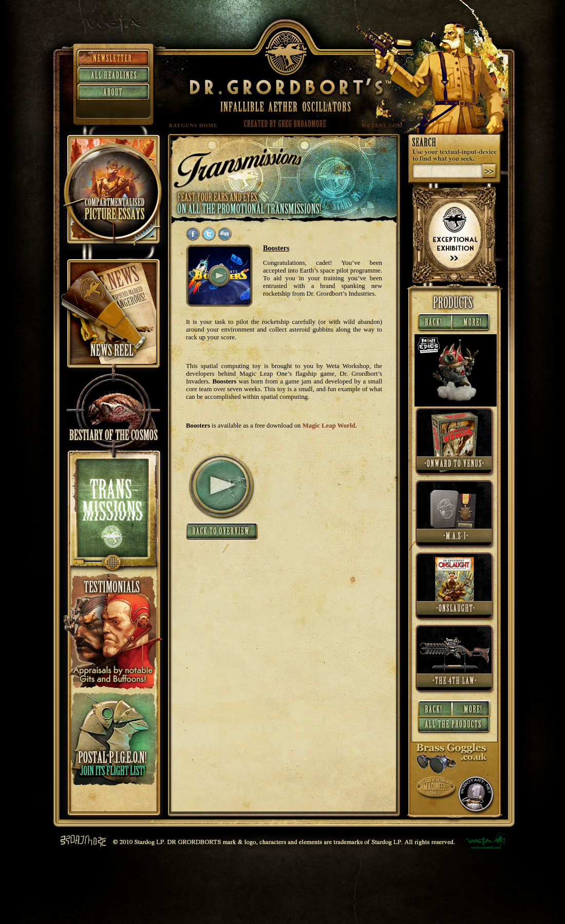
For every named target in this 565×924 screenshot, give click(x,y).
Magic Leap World (329, 426)
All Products (454, 726)
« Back (434, 323)
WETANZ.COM (382, 126)
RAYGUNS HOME (193, 126)
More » (472, 323)
